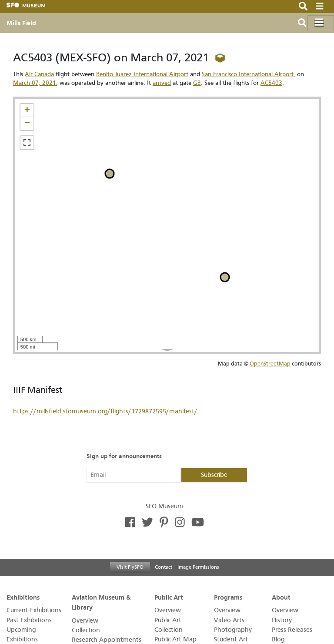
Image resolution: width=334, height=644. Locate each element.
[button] (27, 111)
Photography (233, 630)
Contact (164, 567)
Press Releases (292, 630)
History (282, 620)
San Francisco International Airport (248, 74)
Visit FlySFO (130, 567)
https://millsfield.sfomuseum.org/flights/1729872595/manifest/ (105, 411)
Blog (278, 639)
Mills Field (21, 23)
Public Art (169, 597)
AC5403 (271, 83)
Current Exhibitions (34, 610)
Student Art (231, 639)
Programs (228, 597)
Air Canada (39, 74)
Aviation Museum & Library (101, 602)
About (281, 597)
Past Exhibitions (29, 620)
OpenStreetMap (270, 364)
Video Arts (229, 620)
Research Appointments (107, 640)
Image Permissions (198, 567)
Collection (86, 630)
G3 (197, 83)
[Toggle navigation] (321, 23)
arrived (162, 83)
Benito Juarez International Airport (142, 74)
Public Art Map (175, 639)
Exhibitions (23, 597)
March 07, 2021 (35, 83)
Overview (85, 621)
